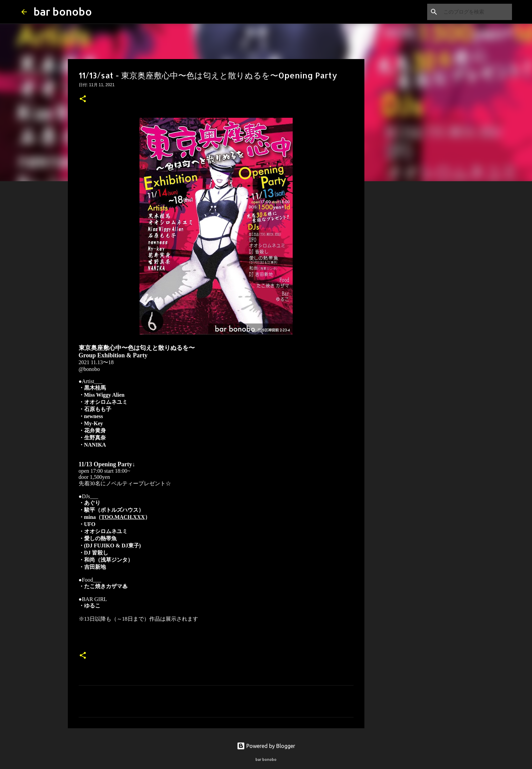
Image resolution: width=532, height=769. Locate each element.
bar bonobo (63, 12)
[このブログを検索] (476, 12)
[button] (83, 99)
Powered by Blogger (266, 746)
